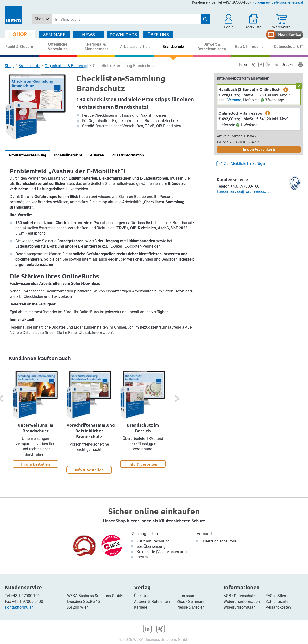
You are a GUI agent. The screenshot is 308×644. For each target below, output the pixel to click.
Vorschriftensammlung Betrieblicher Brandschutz (91, 430)
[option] (35, 419)
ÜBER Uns (158, 35)
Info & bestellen (35, 464)
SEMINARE (54, 35)
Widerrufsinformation (242, 601)
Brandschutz (29, 66)
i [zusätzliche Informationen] (286, 89)
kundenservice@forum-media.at (278, 2)
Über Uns (142, 596)
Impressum (186, 596)
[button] (229, 22)
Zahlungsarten (145, 534)
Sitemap (285, 596)
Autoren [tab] (97, 155)
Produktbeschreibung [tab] (28, 155)
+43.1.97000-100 (25, 596)
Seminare (196, 601)
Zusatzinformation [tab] (128, 155)
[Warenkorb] (281, 22)
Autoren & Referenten (152, 601)
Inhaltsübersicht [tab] (68, 155)
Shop (9, 66)
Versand (234, 100)
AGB (227, 596)
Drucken (289, 64)
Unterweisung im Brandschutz (35, 428)
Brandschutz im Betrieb (143, 428)
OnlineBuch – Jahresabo (240, 113)
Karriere (141, 607)
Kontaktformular (19, 607)
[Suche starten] (205, 19)
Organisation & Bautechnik (67, 66)
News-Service (289, 35)
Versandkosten (278, 607)
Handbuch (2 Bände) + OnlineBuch (249, 89)
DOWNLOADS (123, 35)
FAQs (270, 596)
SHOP (20, 34)
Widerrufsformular (239, 607)
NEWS (88, 35)
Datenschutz (245, 596)
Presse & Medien (190, 607)
